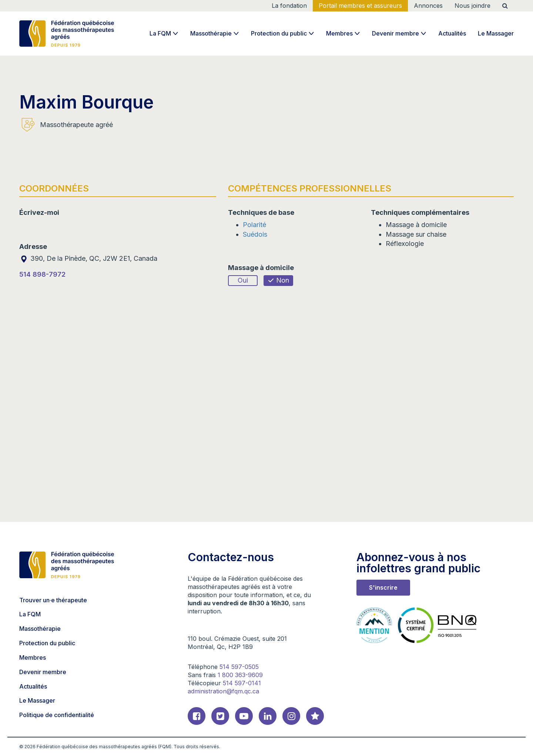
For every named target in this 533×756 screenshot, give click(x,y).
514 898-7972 (42, 274)
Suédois (255, 234)
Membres (339, 33)
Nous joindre (472, 6)
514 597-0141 (242, 683)
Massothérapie (211, 33)
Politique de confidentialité (57, 715)
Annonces (428, 6)
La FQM (160, 33)
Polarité (254, 225)
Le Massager (496, 33)
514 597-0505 (239, 667)
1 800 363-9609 (240, 675)
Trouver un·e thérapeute (53, 600)
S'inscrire (383, 587)
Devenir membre (395, 33)
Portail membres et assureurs (360, 6)
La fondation (289, 6)
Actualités (452, 33)
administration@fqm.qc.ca (223, 691)
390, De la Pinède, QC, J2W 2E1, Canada (88, 258)
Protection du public (279, 33)
